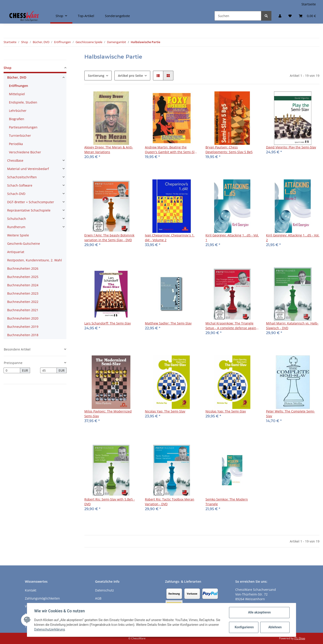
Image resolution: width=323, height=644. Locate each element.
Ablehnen (275, 627)
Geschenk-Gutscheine (24, 244)
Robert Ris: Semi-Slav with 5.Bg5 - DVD (110, 502)
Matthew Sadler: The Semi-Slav (168, 323)
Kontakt (31, 590)
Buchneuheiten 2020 (23, 318)
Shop (8, 68)
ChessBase (15, 160)
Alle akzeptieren (259, 612)
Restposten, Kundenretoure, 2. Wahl (35, 260)
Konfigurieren (244, 627)
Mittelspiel (17, 94)
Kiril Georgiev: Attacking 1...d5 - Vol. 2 (293, 238)
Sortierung (96, 76)
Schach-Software (20, 185)
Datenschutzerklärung (50, 629)
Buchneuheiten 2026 (23, 268)
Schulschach (17, 219)
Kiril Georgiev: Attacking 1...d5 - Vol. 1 (232, 238)
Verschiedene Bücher (25, 152)
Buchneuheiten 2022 (23, 302)
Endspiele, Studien (23, 102)
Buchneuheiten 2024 (23, 285)
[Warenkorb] (307, 16)
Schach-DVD (16, 194)
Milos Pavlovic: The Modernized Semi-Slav (108, 414)
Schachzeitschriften (22, 177)
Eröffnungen (19, 86)
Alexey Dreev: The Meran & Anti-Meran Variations (109, 150)
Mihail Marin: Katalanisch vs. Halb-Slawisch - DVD (292, 326)
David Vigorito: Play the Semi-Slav (291, 147)
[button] (280, 16)
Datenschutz (105, 590)
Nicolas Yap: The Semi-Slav (165, 411)
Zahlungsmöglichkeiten (42, 598)
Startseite (309, 4)
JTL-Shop (300, 638)
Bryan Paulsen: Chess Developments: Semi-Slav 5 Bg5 (229, 150)
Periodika (16, 144)
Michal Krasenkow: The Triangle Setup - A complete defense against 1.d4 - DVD (232, 326)
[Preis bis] (48, 371)
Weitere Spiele (18, 235)
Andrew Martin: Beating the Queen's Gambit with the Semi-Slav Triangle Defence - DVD (171, 150)
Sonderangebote (117, 16)
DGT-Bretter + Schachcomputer (31, 202)
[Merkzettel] (290, 16)
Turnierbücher (20, 136)
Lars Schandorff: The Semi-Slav (108, 323)
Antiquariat (16, 252)
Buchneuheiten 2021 (23, 310)
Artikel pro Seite (130, 76)
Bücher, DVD (17, 77)
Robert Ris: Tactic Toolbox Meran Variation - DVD (170, 502)
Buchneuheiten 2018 (23, 335)
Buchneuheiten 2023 (23, 293)
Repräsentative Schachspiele (29, 210)
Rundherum (16, 227)
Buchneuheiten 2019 (23, 327)
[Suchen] (238, 16)
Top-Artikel (86, 16)
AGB (98, 598)
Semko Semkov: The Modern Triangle (227, 502)
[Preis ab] (12, 371)
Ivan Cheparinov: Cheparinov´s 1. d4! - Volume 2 (170, 238)
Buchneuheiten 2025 (23, 277)
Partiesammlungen (23, 127)
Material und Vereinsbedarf (28, 169)
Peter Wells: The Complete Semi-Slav (290, 414)
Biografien (17, 119)
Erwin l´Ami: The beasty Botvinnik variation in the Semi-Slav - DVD (109, 238)
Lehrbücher (18, 111)
